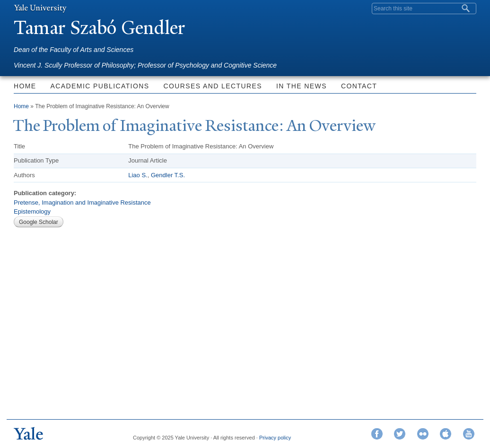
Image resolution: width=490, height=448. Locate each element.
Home (25, 86)
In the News (302, 86)
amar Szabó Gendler (99, 28)
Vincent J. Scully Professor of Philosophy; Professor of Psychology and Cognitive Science (145, 65)
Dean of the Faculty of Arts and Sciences (74, 50)
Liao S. (138, 175)
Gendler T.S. (168, 175)
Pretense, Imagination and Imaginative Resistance (82, 202)
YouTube (469, 434)
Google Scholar (39, 222)
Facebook (377, 434)
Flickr (423, 434)
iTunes (446, 434)
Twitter (400, 434)
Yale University (40, 8)
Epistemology (32, 211)
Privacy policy (275, 438)
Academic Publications (100, 86)
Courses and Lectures (212, 86)
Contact (359, 86)
